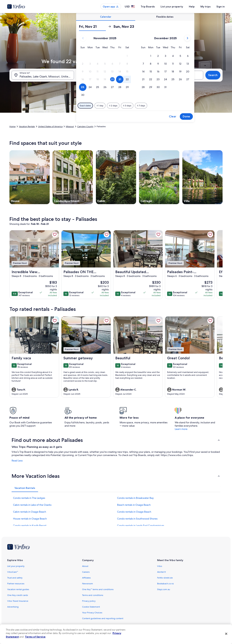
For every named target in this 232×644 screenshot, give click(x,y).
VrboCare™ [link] (13, 572)
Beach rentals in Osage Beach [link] (134, 505)
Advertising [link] (13, 607)
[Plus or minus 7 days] (141, 106)
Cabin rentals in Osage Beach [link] (30, 512)
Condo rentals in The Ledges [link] (29, 498)
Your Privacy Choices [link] (92, 613)
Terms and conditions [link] (93, 595)
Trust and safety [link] (15, 578)
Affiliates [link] (86, 578)
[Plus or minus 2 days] (113, 106)
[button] (127, 56)
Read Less (17, 461)
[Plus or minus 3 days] (127, 106)
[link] (55, 234)
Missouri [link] (70, 126)
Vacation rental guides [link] (18, 589)
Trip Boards (148, 7)
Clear (173, 116)
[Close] (226, 634)
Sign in (221, 7)
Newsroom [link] (88, 584)
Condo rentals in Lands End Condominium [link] (141, 526)
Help (192, 7)
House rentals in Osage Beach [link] (30, 519)
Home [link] (13, 126)
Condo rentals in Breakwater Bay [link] (135, 498)
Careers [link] (86, 572)
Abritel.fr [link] (161, 572)
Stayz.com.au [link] (164, 589)
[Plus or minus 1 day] (100, 106)
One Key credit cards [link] (18, 595)
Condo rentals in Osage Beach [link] (134, 512)
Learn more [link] (181, 429)
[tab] (106, 17)
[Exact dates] (85, 106)
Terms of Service (35, 637)
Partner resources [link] (16, 584)
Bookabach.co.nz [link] (165, 584)
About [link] (85, 566)
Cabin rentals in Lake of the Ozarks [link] (32, 505)
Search (213, 75)
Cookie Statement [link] (91, 607)
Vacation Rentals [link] (27, 126)
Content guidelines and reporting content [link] (103, 618)
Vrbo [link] (160, 566)
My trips (206, 7)
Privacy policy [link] (89, 601)
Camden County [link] (85, 126)
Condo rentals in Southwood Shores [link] (137, 519)
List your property (172, 7)
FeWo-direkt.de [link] (165, 578)
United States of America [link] (50, 126)
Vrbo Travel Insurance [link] (18, 601)
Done (186, 116)
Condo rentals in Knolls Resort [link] (30, 526)
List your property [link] (16, 566)
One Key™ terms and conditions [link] (98, 589)
